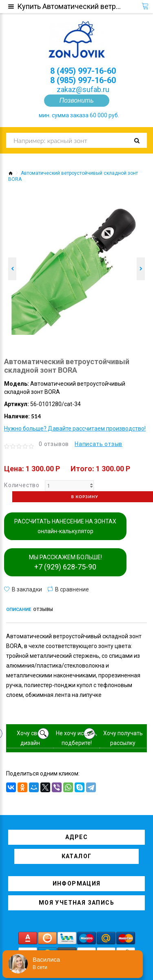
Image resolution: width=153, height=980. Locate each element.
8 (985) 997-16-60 (83, 80)
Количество (22, 485)
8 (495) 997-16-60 (83, 71)
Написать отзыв (99, 444)
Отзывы (43, 610)
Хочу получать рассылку (123, 738)
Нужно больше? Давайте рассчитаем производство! (75, 428)
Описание (19, 610)
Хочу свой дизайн (30, 738)
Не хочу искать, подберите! (76, 738)
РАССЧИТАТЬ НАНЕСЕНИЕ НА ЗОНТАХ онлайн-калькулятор (65, 526)
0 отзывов (54, 444)
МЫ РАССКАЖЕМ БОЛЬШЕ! (65, 563)
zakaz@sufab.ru (83, 89)
